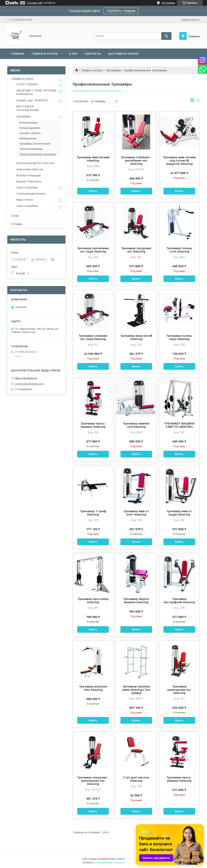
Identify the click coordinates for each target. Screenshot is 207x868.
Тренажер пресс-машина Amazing (93, 425)
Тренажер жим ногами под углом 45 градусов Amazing (179, 161)
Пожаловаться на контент (110, 863)
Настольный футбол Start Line (35, 163)
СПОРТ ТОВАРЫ (27, 84)
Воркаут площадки (29, 175)
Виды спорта (25, 200)
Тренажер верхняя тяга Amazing (93, 688)
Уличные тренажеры (31, 149)
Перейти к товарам (121, 11)
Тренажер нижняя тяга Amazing (136, 425)
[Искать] (166, 36)
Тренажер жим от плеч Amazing (136, 513)
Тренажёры (113, 70)
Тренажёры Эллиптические (35, 144)
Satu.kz (121, 859)
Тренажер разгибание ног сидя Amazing (93, 250)
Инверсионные (28, 138)
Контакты (93, 54)
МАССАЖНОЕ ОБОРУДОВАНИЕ (28, 108)
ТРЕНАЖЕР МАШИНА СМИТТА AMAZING (179, 425)
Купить (93, 191)
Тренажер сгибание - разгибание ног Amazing (136, 161)
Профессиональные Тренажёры (38, 154)
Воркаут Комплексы (29, 181)
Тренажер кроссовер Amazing (93, 601)
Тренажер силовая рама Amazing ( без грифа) (136, 690)
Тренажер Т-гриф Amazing (93, 513)
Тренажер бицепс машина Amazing (136, 601)
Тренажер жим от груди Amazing (179, 513)
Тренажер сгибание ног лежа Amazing (93, 337)
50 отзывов (168, 3)
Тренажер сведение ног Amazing (136, 250)
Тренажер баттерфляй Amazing (179, 601)
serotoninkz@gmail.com (29, 384)
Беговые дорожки (30, 128)
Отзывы (17, 224)
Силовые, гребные (30, 133)
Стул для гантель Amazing (136, 779)
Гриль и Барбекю (27, 187)
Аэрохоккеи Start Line (30, 169)
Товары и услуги (44, 54)
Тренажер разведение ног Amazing (179, 690)
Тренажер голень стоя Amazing (179, 250)
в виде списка (198, 101)
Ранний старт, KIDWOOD (32, 100)
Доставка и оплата (123, 54)
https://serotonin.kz (26, 378)
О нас (73, 54)
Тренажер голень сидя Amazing (179, 337)
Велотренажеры (29, 123)
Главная (17, 54)
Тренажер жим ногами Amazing (93, 159)
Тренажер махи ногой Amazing (136, 337)
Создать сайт (35, 3)
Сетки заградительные (31, 194)
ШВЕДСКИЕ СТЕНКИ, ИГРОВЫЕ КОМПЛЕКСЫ (36, 92)
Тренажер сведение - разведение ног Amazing (93, 781)
